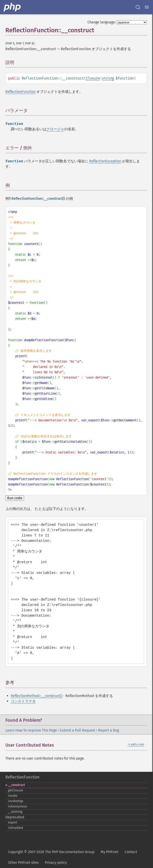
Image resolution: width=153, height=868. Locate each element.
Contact (131, 852)
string (108, 78)
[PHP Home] (12, 7)
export (13, 822)
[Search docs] (138, 7)
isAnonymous (18, 806)
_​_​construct (16, 785)
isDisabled (16, 828)
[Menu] (147, 7)
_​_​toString (15, 812)
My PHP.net (110, 852)
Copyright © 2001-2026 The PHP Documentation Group (51, 852)
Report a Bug (109, 730)
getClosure (16, 790)
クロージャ (55, 129)
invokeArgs (16, 801)
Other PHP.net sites (23, 863)
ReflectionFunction (20, 92)
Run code (15, 498)
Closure (93, 78)
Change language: (102, 22)
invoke (13, 796)
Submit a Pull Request (78, 730)
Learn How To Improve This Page (31, 730)
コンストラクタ (23, 701)
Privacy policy (56, 863)
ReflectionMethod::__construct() (36, 696)
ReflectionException (105, 161)
